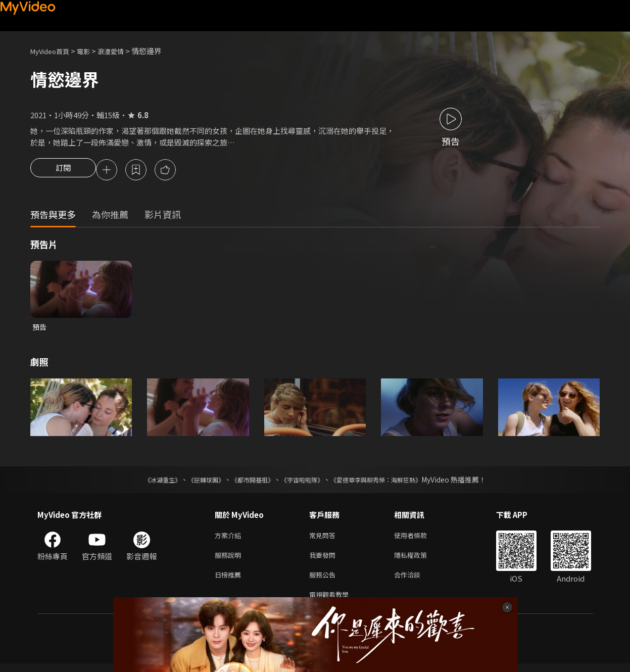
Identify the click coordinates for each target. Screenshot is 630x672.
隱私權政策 (419, 560)
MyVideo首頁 (53, 51)
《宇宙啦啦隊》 (304, 482)
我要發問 (324, 560)
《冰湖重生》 (145, 482)
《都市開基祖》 (248, 482)
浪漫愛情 (122, 51)
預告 (40, 329)
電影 (91, 51)
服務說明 (230, 560)
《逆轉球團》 (195, 482)
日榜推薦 (230, 581)
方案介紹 (230, 538)
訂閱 (63, 171)
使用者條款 (419, 538)
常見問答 (324, 538)
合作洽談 (415, 581)
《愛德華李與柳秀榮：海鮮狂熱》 (389, 482)
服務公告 (324, 581)
